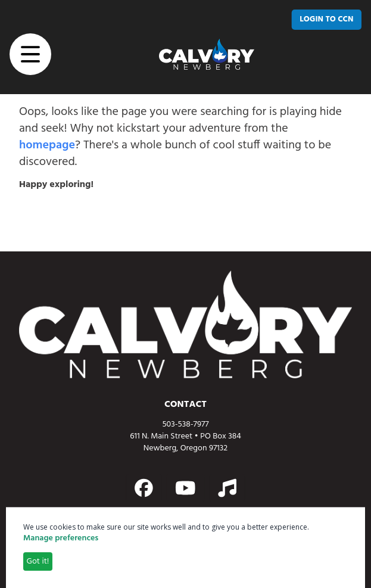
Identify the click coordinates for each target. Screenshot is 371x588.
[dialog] (185, 547)
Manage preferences (61, 539)
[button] (30, 54)
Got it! (38, 561)
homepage (47, 145)
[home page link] (207, 54)
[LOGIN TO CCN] (327, 20)
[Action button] (144, 488)
